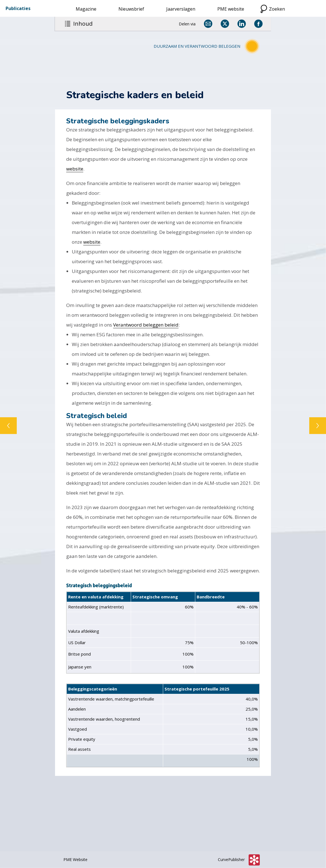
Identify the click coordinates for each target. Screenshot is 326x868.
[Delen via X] (225, 24)
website (75, 169)
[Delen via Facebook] (258, 24)
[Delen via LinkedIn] (242, 24)
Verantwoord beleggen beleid (146, 325)
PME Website (75, 859)
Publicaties (18, 8)
